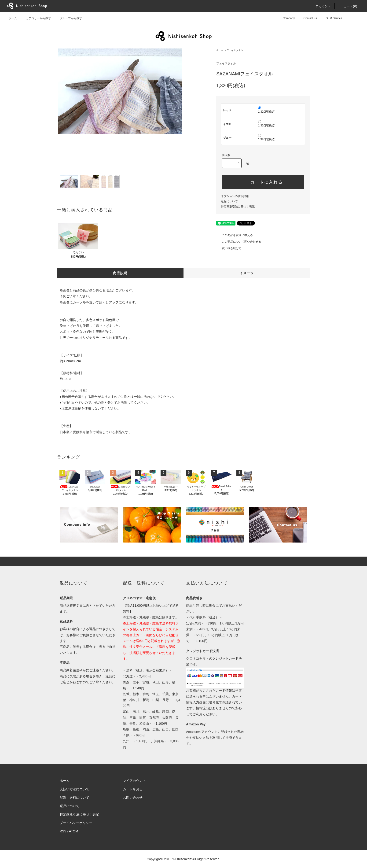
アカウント (320, 6)
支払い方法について (74, 789)
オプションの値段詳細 (235, 196)
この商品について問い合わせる (239, 242)
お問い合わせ (133, 798)
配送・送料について (74, 798)
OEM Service (331, 18)
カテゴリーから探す (36, 18)
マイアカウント (134, 781)
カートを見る (133, 789)
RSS (63, 831)
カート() (348, 6)
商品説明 (120, 273)
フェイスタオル (235, 50)
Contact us (307, 18)
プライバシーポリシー (76, 823)
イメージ (247, 273)
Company (286, 18)
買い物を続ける (229, 248)
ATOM (74, 831)
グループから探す (68, 18)
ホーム (13, 18)
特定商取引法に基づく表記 (238, 207)
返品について (229, 201)
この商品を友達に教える (235, 235)
